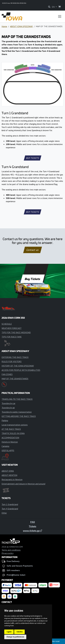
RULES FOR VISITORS (12, 361)
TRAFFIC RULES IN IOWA (13, 433)
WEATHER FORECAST (12, 328)
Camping (5, 446)
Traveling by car (8, 403)
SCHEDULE (7, 324)
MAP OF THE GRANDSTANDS (15, 379)
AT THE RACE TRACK (11, 429)
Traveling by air (8, 408)
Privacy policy (8, 553)
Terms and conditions (11, 550)
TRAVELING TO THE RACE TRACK (17, 399)
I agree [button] (9, 632)
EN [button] (54, 7)
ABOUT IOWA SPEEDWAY (21, 26)
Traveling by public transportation (17, 412)
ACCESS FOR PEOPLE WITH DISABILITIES (21, 370)
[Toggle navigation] (60, 16)
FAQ (33, 522)
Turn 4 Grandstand (10, 509)
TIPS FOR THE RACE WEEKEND (16, 332)
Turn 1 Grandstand (10, 504)
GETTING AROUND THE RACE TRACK (19, 416)
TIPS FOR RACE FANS (12, 337)
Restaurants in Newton (12, 479)
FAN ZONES (7, 374)
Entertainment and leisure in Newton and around (23, 484)
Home (4, 26)
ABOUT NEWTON (9, 475)
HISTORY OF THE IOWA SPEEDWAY (18, 366)
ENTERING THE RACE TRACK (15, 357)
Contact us (33, 250)
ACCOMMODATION (10, 438)
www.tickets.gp (32, 531)
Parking (5, 420)
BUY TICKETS (32, 158)
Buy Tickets (32, 279)
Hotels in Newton (10, 442)
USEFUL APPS (8, 450)
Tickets (32, 526)
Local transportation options (15, 425)
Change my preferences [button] (15, 637)
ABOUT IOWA (8, 471)
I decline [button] (19, 632)
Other (4, 513)
